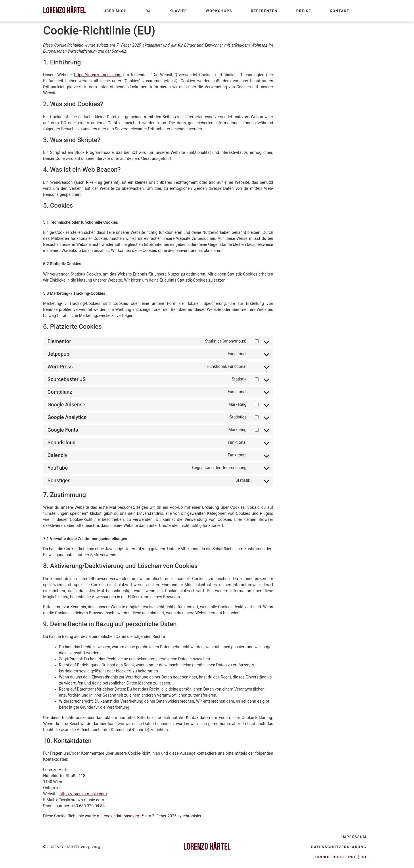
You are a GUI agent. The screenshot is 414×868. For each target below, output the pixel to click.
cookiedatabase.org (121, 816)
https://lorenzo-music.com (98, 75)
